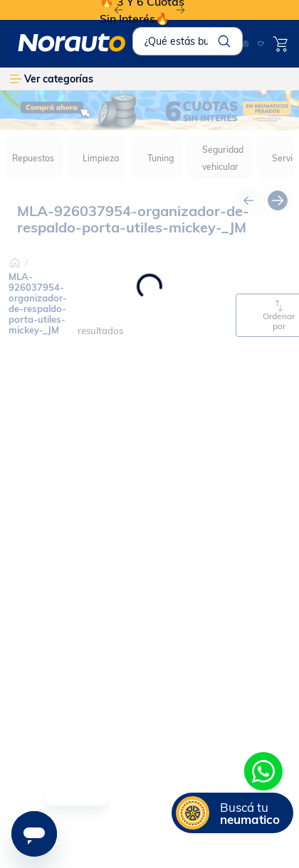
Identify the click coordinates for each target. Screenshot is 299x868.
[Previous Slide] (119, 10)
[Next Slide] (180, 10)
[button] (232, 813)
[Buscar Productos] (224, 41)
